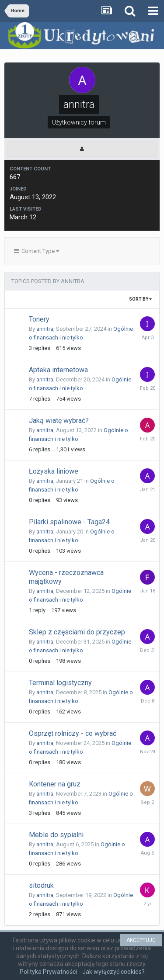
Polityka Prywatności (48, 972)
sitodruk (41, 885)
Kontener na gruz (55, 784)
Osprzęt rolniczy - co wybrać (73, 733)
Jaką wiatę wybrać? (59, 421)
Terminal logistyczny (60, 683)
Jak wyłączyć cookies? (113, 972)
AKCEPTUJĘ (141, 940)
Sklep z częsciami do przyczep (77, 632)
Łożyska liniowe (54, 471)
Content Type (37, 251)
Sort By (140, 299)
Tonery (39, 319)
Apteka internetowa (58, 370)
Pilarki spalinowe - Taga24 (69, 522)
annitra (45, 329)
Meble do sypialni (56, 835)
